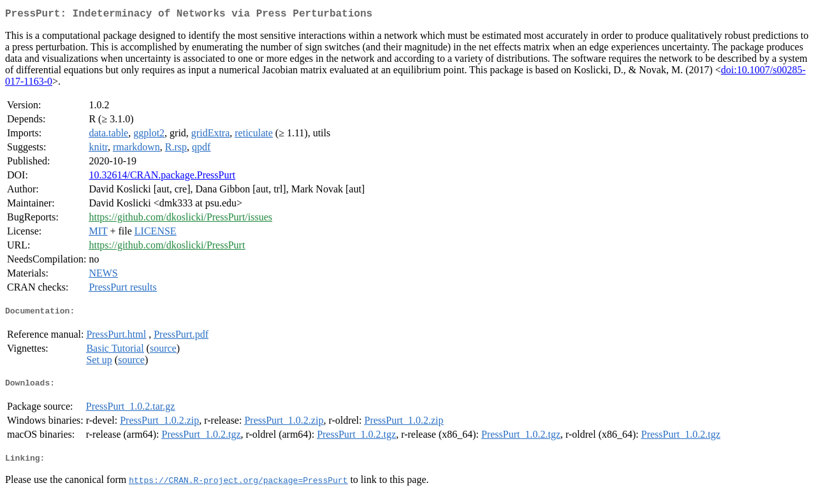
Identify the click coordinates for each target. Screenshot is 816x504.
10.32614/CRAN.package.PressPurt (162, 177)
